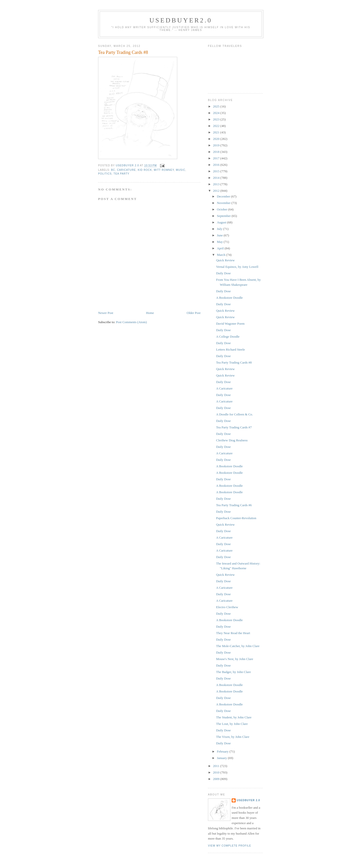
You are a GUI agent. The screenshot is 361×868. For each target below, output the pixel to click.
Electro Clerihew (227, 607)
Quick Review (225, 260)
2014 (217, 178)
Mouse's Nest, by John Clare (235, 659)
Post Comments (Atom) (132, 322)
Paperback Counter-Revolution (236, 518)
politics (105, 174)
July (220, 229)
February (223, 751)
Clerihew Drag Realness (232, 440)
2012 (217, 191)
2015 (217, 171)
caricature (126, 170)
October (223, 209)
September (224, 216)
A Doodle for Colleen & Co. (234, 414)
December (224, 196)
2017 (217, 158)
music (181, 170)
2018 (217, 152)
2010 (217, 772)
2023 (217, 119)
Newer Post (106, 313)
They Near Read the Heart (233, 633)
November (224, 203)
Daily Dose (223, 273)
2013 (217, 184)
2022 (217, 126)
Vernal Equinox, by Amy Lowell (237, 267)
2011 (217, 766)
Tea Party (122, 174)
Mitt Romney (164, 170)
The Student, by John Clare (234, 717)
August (222, 222)
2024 (217, 113)
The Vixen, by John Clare (233, 737)
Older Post (194, 313)
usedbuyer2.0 (181, 20)
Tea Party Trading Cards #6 (234, 505)
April (221, 248)
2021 (217, 132)
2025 (217, 106)
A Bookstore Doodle (229, 298)
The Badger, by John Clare (233, 672)
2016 (217, 165)
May (220, 242)
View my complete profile (230, 846)
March (222, 255)
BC (113, 170)
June (220, 235)
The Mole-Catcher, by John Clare (238, 646)
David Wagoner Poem (230, 324)
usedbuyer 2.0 (248, 800)
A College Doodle (228, 337)
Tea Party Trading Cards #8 (234, 362)
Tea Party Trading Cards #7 (234, 427)
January (222, 758)
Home (150, 313)
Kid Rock (145, 170)
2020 (217, 139)
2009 (217, 779)
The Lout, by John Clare (232, 724)
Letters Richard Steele (230, 349)
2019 (217, 145)
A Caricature (224, 388)
